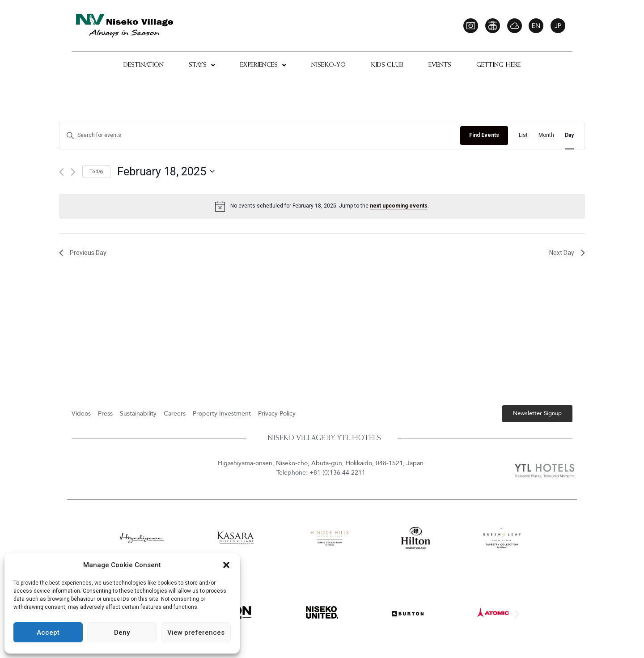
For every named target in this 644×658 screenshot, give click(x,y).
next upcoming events (399, 206)
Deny (122, 633)
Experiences (263, 65)
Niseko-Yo (328, 65)
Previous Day (83, 253)
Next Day (567, 253)
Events (440, 65)
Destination (144, 65)
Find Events (484, 135)
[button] (226, 565)
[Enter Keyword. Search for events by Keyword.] (260, 135)
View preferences (196, 633)
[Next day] (73, 172)
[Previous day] (61, 172)
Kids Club (387, 65)
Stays (202, 65)
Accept (48, 633)
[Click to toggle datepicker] (166, 172)
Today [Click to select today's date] (96, 172)
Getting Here (498, 65)
